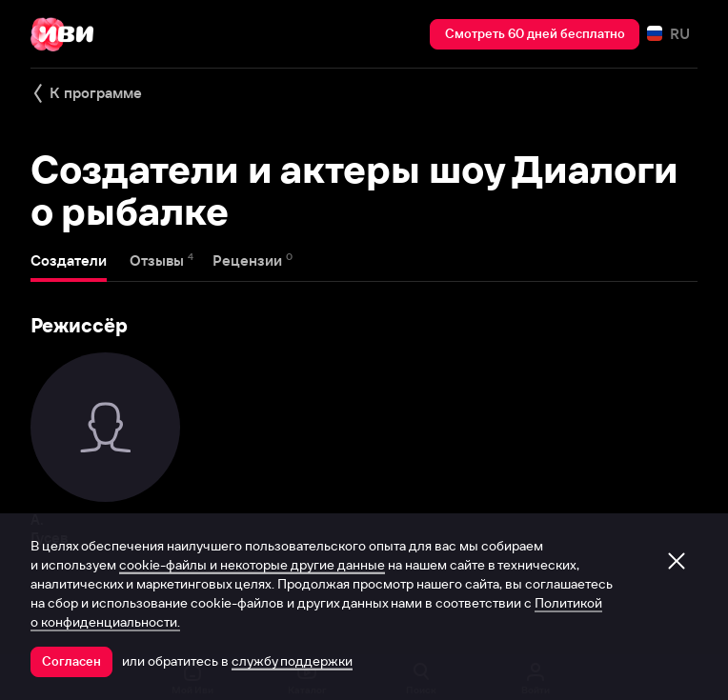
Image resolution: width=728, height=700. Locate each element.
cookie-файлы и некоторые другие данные (252, 565)
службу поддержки (292, 661)
